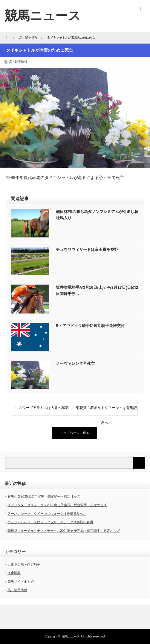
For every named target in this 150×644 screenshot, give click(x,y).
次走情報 (14, 573)
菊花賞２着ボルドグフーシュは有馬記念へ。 (106, 410)
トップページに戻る (75, 433)
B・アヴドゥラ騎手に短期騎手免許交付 (90, 326)
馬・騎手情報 (18, 62)
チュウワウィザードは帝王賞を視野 (87, 250)
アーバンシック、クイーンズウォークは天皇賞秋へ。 (47, 514)
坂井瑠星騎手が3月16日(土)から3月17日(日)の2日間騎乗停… (97, 291)
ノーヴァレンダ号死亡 (75, 363)
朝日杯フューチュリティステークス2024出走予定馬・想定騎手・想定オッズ (64, 531)
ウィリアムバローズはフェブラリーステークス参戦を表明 (50, 522)
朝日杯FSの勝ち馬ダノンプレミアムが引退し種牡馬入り (97, 215)
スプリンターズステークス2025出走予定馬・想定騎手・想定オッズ (57, 505)
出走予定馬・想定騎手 (24, 564)
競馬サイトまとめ (21, 581)
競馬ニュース (43, 16)
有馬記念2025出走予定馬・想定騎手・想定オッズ (44, 496)
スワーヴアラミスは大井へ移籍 (44, 408)
